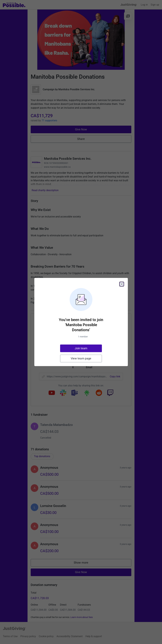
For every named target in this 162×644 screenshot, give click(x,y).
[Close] (122, 284)
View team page (81, 358)
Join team (81, 348)
